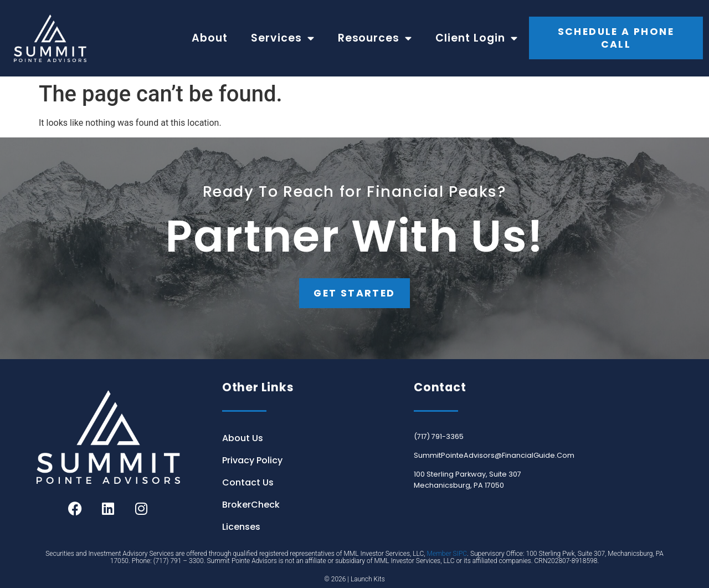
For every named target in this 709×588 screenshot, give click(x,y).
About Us (243, 438)
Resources (375, 38)
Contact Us (248, 482)
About (210, 38)
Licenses (241, 527)
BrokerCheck (251, 505)
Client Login (477, 38)
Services (283, 38)
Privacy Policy (252, 460)
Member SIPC (447, 554)
